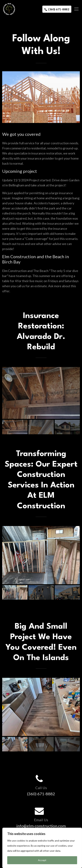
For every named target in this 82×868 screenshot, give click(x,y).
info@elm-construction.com (41, 826)
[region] (42, 848)
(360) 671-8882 (57, 9)
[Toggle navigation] (75, 9)
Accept (42, 860)
